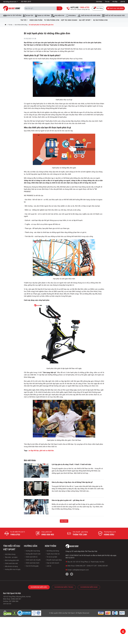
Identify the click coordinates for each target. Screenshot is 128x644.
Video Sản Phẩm (36, 20)
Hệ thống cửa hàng (52, 551)
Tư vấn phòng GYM (52, 20)
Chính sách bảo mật (10, 563)
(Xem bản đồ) (7, 604)
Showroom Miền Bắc (39, 587)
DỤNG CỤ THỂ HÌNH (42, 16)
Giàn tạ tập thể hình (12, 15)
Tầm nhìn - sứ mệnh (10, 557)
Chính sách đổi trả (31, 557)
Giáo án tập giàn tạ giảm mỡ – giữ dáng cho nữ (68, 500)
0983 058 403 (48, 535)
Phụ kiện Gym (58, 16)
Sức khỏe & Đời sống (21, 25)
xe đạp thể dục (34, 451)
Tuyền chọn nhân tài (52, 554)
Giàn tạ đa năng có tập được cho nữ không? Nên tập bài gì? (72, 482)
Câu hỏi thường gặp (31, 566)
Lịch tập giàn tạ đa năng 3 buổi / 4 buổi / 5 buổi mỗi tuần (71, 464)
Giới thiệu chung (9, 554)
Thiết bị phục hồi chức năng (89, 16)
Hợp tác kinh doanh (52, 563)
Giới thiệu (99, 2)
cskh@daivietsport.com (81, 570)
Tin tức (107, 2)
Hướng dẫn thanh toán (32, 554)
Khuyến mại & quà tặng (53, 560)
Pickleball (71, 16)
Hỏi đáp (115, 2)
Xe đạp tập (28, 16)
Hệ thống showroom (10, 2)
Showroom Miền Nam (89, 587)
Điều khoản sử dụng (10, 566)
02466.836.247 (80, 566)
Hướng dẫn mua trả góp (12, 569)
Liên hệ (123, 2)
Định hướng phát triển (11, 560)
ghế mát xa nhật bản (47, 451)
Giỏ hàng (98, 8)
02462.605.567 (103, 566)
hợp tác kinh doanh (69, 20)
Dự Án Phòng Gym (100, 20)
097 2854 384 (14, 601)
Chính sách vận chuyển (32, 560)
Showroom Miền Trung (64, 587)
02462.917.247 (92, 566)
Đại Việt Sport (70, 613)
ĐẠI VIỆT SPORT (85, 20)
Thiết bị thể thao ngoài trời (113, 16)
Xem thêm (64, 521)
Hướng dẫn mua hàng (32, 551)
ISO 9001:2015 (26, 2)
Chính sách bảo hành (32, 563)
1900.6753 (15, 535)
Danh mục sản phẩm (115, 8)
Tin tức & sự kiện (51, 557)
